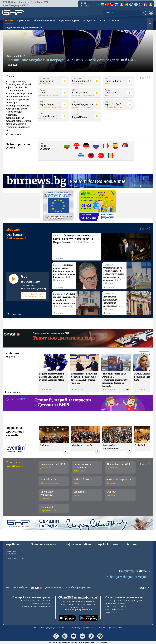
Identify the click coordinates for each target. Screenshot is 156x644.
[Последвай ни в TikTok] (91, 636)
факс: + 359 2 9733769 (116, 606)
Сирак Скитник (107, 544)
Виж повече (14, 134)
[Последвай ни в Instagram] (65, 636)
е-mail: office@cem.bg (116, 609)
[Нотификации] (145, 13)
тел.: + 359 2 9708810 (116, 603)
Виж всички (14, 314)
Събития (130, 544)
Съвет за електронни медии (128, 577)
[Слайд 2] (11, 65)
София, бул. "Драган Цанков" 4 (35, 601)
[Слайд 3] (14, 65)
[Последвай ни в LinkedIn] (82, 636)
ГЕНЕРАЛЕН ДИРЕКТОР (11, 553)
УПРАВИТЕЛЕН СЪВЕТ (16, 558)
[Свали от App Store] (67, 618)
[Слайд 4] (16, 65)
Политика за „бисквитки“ (111, 628)
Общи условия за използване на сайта (50, 628)
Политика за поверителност (83, 628)
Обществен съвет (44, 544)
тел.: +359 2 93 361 (42, 603)
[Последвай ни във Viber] (100, 636)
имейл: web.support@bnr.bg (36, 606)
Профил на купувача (77, 544)
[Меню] (150, 24)
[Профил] (151, 13)
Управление (14, 544)
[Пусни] (64, 81)
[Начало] (13, 13)
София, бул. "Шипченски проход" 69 (124, 601)
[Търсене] (139, 13)
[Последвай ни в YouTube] (74, 636)
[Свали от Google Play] (89, 618)
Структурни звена (135, 571)
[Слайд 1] (9, 65)
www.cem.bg (112, 612)
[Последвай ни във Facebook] (56, 636)
